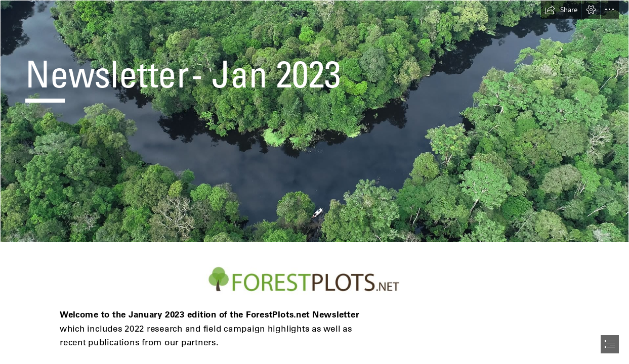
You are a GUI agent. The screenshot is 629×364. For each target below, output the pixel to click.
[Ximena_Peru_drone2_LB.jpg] (314, 121)
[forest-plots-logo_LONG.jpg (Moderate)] (314, 280)
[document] (314, 182)
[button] (561, 10)
